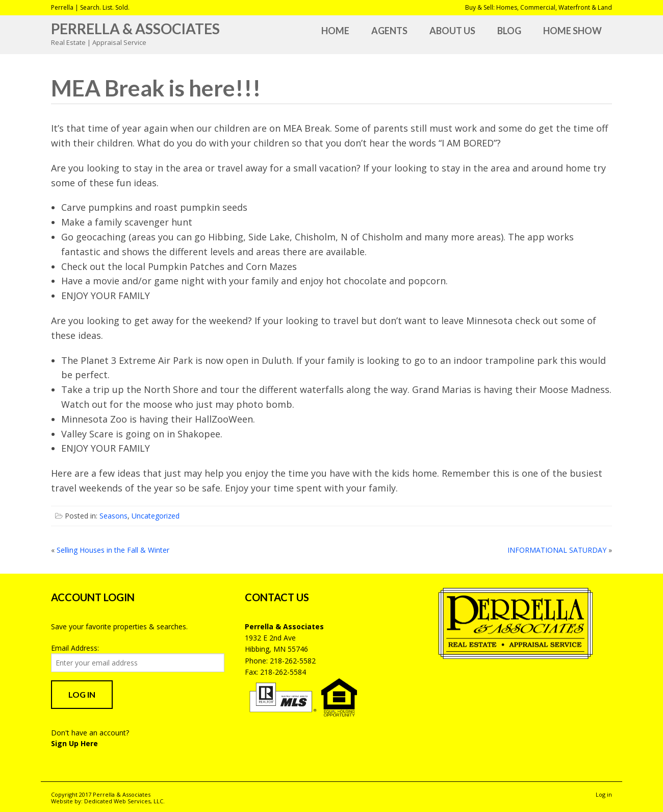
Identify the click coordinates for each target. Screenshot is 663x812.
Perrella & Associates (135, 29)
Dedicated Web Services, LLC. (124, 801)
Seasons (113, 516)
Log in (604, 794)
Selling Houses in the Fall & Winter (113, 550)
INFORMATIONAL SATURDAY (557, 550)
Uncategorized (156, 516)
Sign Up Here (74, 743)
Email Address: (75, 648)
